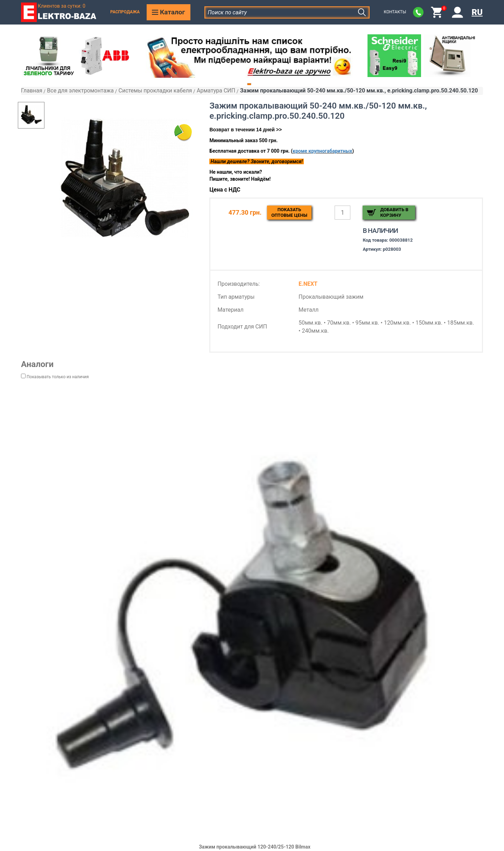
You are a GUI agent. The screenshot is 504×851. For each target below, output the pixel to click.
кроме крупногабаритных (322, 151)
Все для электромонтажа (80, 91)
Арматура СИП (216, 91)
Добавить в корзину (394, 212)
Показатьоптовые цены (289, 212)
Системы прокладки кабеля (155, 91)
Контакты (395, 12)
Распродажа (125, 12)
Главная (32, 91)
